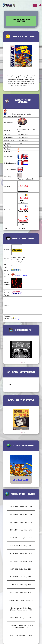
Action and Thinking (21, 275)
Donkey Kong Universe (20, 319)
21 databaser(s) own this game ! (26, 130)
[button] (21, 69)
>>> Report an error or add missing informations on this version (17, 115)
